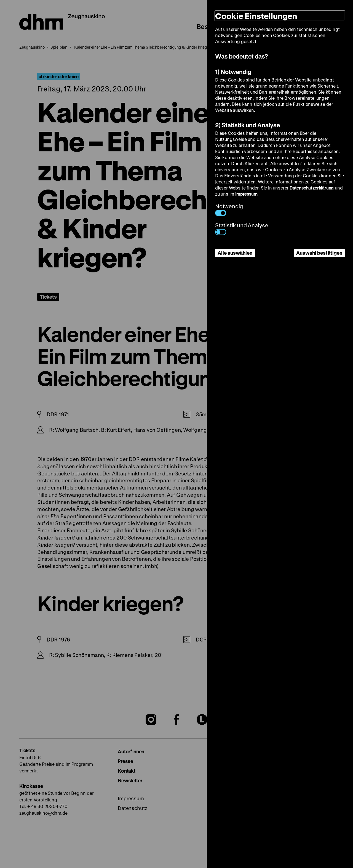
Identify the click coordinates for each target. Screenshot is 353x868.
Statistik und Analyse (242, 228)
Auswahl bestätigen (319, 253)
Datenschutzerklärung (312, 188)
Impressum (246, 194)
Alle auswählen (235, 253)
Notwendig (229, 209)
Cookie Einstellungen (256, 16)
